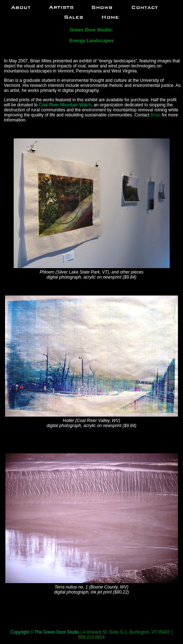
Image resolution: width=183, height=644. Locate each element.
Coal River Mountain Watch (65, 105)
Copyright (20, 632)
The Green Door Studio (57, 632)
